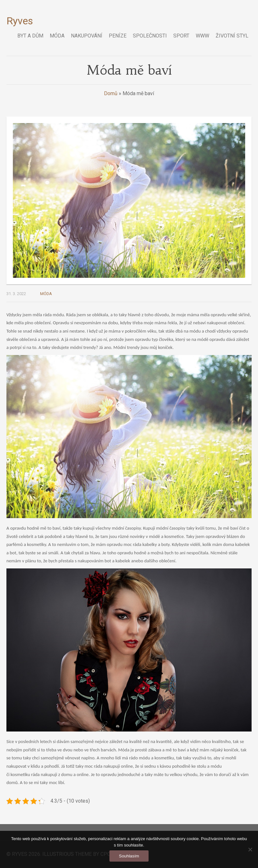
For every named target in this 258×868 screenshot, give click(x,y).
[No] (250, 849)
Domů (111, 93)
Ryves (20, 21)
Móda (46, 294)
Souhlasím (129, 856)
